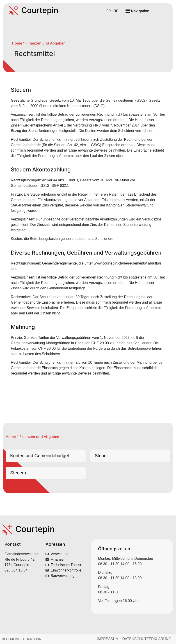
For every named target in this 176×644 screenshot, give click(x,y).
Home (17, 43)
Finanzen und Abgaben (46, 43)
